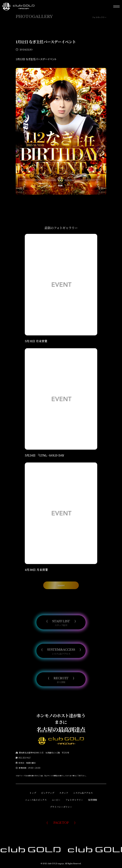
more (61, 590)
